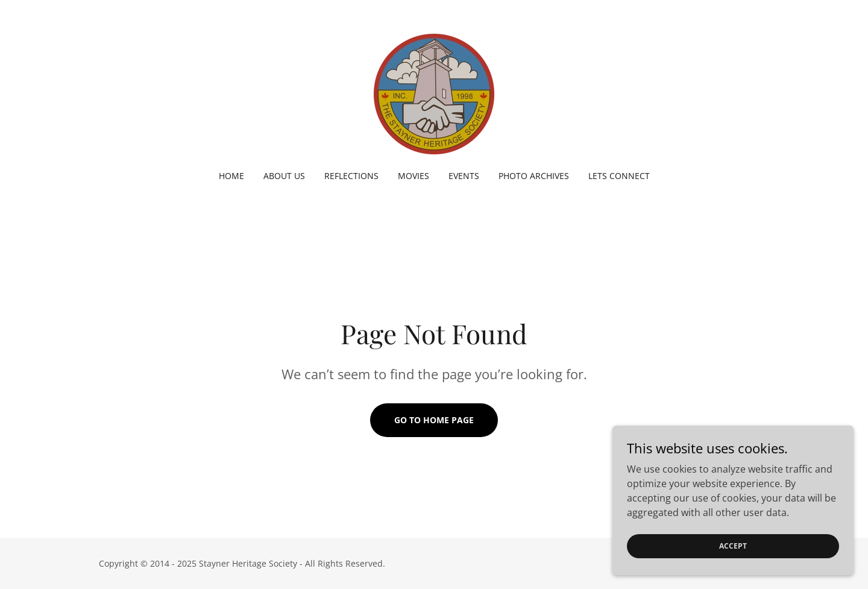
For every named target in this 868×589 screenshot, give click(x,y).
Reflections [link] (351, 176)
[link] (434, 93)
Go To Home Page (434, 420)
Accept (733, 562)
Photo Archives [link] (534, 176)
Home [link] (231, 176)
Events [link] (464, 176)
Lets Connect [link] (619, 176)
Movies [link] (414, 176)
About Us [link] (284, 176)
